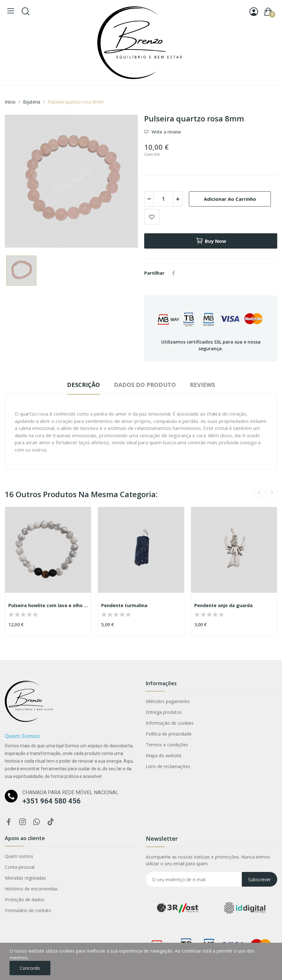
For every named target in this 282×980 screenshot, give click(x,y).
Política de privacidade (169, 734)
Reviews (202, 385)
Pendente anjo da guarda (223, 605)
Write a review (166, 132)
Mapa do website (164, 755)
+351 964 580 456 (52, 801)
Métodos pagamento (168, 701)
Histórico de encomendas (31, 889)
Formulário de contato (28, 910)
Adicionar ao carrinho (230, 199)
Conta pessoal (20, 867)
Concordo (30, 968)
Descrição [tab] (83, 385)
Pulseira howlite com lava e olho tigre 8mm (48, 605)
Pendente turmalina (124, 605)
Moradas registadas (25, 878)
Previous (259, 493)
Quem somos (19, 856)
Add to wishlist (152, 217)
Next (272, 493)
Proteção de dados (25, 900)
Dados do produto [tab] (145, 385)
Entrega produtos (164, 712)
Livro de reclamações (168, 766)
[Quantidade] (163, 199)
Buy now (211, 241)
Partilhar (174, 273)
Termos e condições (167, 745)
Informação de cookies (170, 723)
